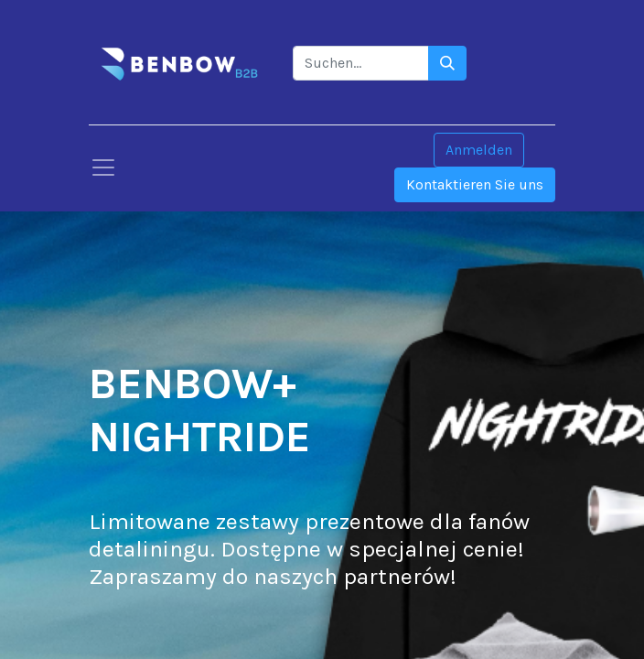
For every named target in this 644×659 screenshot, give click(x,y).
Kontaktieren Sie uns (475, 184)
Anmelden (479, 150)
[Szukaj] (447, 63)
